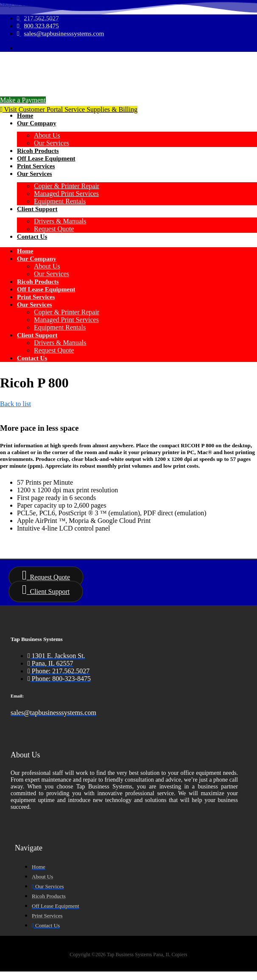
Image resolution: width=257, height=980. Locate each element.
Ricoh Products (38, 151)
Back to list (15, 404)
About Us (47, 135)
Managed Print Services (66, 193)
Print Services (36, 166)
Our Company (37, 123)
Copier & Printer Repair (67, 186)
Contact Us (32, 237)
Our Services (52, 143)
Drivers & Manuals (60, 221)
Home (25, 116)
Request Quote (54, 229)
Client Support (37, 209)
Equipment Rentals (60, 201)
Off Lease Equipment (46, 158)
